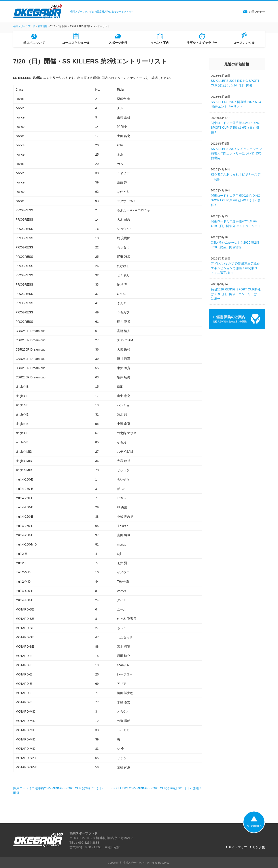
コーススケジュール (76, 43)
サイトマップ (238, 847)
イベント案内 (160, 43)
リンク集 (259, 847)
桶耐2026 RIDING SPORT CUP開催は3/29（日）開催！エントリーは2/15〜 (236, 294)
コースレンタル (244, 43)
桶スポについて (34, 43)
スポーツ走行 (118, 43)
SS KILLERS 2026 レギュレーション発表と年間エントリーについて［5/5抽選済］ (236, 153)
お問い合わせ (257, 12)
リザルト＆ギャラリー (202, 43)
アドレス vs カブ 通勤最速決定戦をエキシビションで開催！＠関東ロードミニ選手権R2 (236, 268)
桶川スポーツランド (134, 863)
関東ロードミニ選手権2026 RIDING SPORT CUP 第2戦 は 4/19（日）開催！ (236, 200)
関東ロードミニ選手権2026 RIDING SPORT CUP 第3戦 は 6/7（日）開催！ (236, 128)
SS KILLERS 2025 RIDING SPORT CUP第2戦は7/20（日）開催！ (156, 788)
